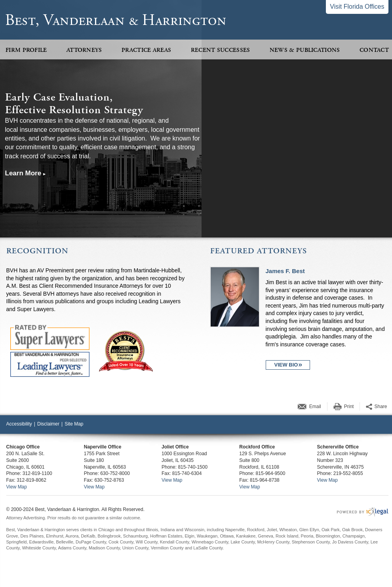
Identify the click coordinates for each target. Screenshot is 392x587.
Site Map (74, 424)
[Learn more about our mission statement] (25, 173)
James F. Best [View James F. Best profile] (285, 271)
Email (315, 407)
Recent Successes (221, 50)
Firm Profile (26, 50)
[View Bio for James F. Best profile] (288, 365)
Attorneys (84, 50)
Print (349, 407)
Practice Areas (146, 50)
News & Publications (305, 50)
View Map (17, 487)
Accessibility (19, 424)
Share (381, 407)
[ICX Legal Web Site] (363, 512)
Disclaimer (48, 424)
